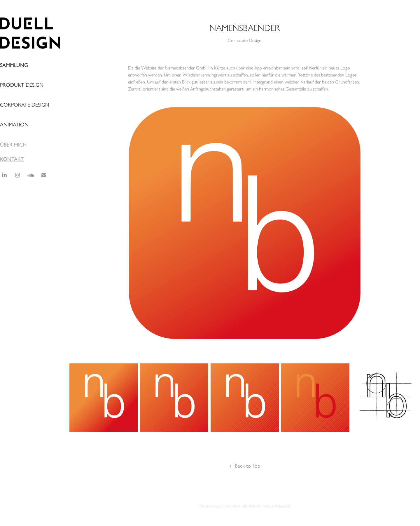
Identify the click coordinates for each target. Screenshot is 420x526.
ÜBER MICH (13, 145)
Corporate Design (25, 105)
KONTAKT (12, 159)
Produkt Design (22, 85)
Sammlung (14, 65)
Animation (14, 125)
